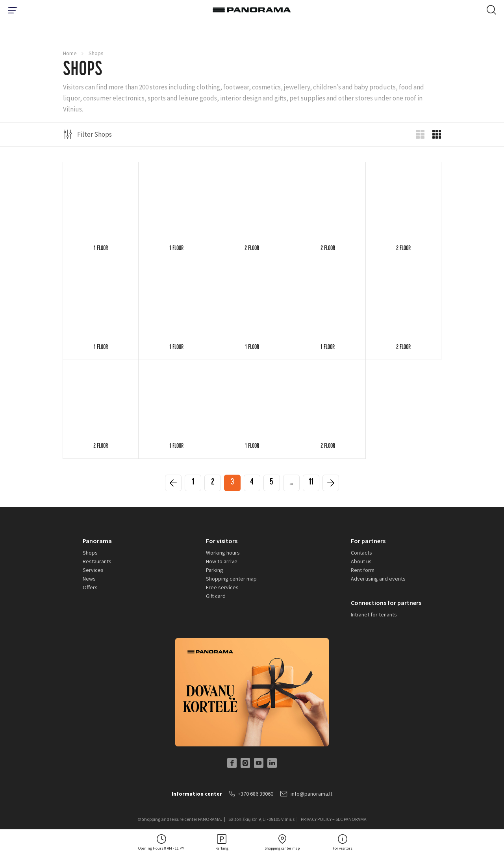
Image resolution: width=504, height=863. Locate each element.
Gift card (216, 596)
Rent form (363, 570)
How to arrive (222, 561)
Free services (222, 587)
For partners (368, 541)
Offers (90, 587)
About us (361, 561)
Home (70, 53)
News (89, 579)
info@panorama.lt (306, 794)
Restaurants (97, 561)
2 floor (252, 249)
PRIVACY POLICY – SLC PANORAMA (334, 819)
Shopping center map (231, 579)
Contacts (361, 553)
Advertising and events (378, 579)
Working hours (223, 553)
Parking (215, 570)
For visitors (222, 541)
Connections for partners (386, 603)
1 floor (101, 249)
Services (93, 570)
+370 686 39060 (251, 794)
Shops (90, 553)
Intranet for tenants (374, 614)
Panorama (97, 541)
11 (311, 483)
